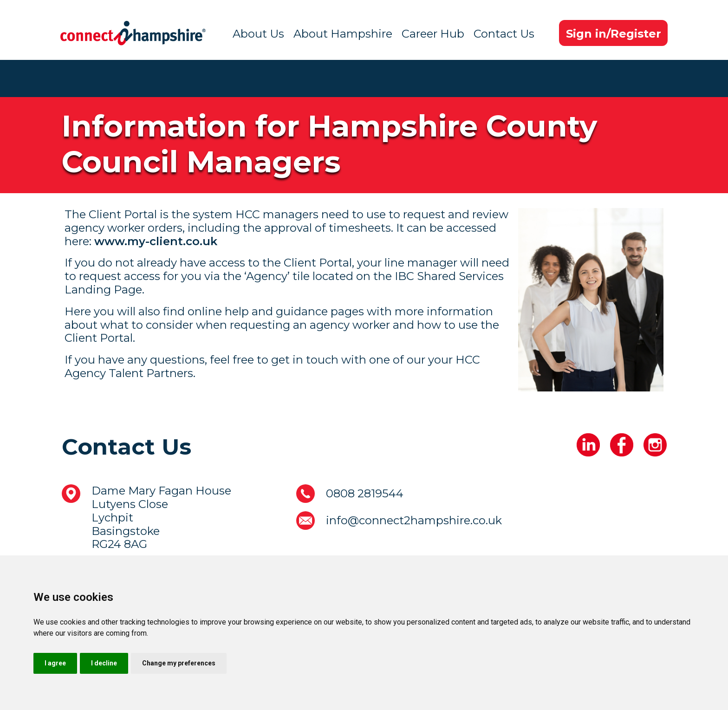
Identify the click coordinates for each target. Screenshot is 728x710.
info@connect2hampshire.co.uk (414, 520)
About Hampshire (343, 34)
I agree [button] (55, 663)
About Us (258, 34)
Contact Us (504, 34)
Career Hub (433, 34)
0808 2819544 (365, 493)
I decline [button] (104, 663)
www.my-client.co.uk (156, 241)
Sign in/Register (614, 34)
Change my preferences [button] (179, 663)
